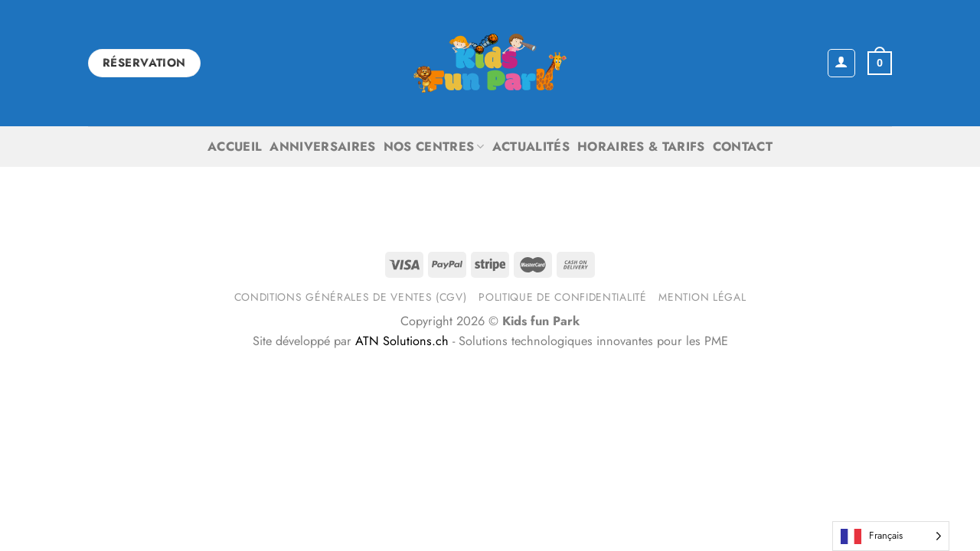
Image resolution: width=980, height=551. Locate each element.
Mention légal (702, 297)
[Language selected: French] (891, 536)
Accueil (235, 147)
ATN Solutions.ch (402, 341)
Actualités (531, 147)
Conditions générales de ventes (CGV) (351, 297)
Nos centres (434, 147)
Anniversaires (322, 147)
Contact (743, 147)
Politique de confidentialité (562, 297)
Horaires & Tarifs (641, 147)
